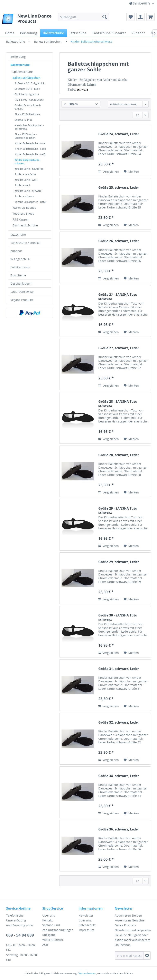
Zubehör (16, 251)
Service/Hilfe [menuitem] (140, 3)
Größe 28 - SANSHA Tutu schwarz (118, 404)
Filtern (71, 104)
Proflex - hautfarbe (25, 174)
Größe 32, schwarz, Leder (119, 722)
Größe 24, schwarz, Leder (119, 134)
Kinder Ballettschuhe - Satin (30, 149)
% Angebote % (20, 259)
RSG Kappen (21, 219)
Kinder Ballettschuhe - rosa (30, 143)
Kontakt (48, 920)
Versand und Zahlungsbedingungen (58, 927)
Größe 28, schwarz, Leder (119, 455)
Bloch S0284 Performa (27, 114)
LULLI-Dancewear (22, 292)
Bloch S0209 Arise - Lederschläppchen (26, 136)
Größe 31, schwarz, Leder (119, 669)
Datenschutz (87, 925)
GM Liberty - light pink (27, 94)
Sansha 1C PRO (23, 120)
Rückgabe (49, 935)
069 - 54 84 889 (20, 935)
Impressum (86, 930)
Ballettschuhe (20, 65)
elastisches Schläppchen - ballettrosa (29, 127)
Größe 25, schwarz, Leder (119, 188)
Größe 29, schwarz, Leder (119, 562)
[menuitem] (84, 17)
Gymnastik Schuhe (25, 225)
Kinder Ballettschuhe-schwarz (27, 162)
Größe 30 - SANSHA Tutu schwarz (118, 617)
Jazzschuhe (18, 234)
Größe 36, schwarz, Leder (119, 829)
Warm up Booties (24, 208)
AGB (45, 945)
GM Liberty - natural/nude (29, 100)
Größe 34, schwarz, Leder (119, 776)
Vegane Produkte (22, 300)
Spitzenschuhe (23, 72)
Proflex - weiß (22, 185)
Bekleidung (18, 57)
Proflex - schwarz (24, 196)
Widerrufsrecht (53, 940)
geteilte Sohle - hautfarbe (29, 169)
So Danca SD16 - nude (27, 89)
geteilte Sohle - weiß (26, 180)
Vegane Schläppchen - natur (30, 202)
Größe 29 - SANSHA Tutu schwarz (118, 510)
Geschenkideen (21, 283)
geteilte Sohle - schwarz (28, 191)
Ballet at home (20, 267)
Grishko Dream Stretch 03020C (28, 107)
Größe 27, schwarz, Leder (119, 348)
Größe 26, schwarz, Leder (119, 241)
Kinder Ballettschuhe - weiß (30, 154)
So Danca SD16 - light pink (29, 83)
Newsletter (86, 915)
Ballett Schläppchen (26, 78)
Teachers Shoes (23, 213)
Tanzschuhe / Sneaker (26, 243)
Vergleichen (109, 171)
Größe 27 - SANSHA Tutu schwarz (118, 297)
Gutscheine (18, 275)
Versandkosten (87, 973)
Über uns (49, 915)
